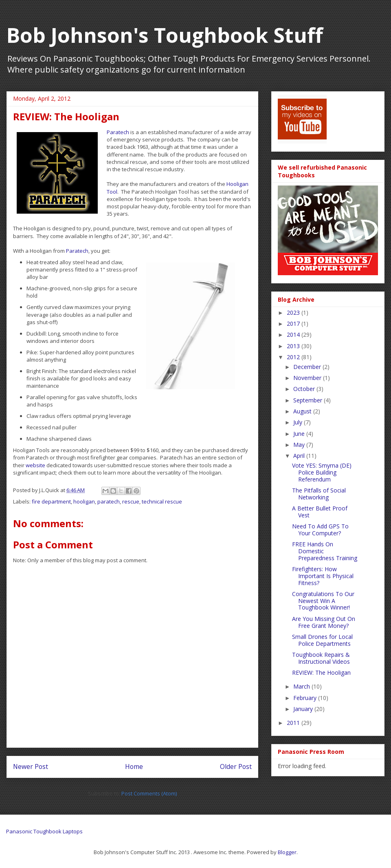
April (300, 456)
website (36, 465)
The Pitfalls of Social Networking (319, 494)
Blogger (287, 852)
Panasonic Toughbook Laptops (44, 831)
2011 (294, 723)
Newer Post (31, 766)
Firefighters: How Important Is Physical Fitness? (323, 576)
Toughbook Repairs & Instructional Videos (321, 658)
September (309, 400)
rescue (131, 501)
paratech (109, 501)
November (308, 378)
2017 (294, 324)
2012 (294, 357)
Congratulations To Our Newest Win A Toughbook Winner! (323, 601)
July (299, 422)
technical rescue (162, 501)
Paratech (118, 132)
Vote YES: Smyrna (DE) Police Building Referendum (322, 472)
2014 (294, 335)
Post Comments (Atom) (149, 793)
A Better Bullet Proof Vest (320, 512)
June (300, 434)
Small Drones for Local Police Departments (322, 640)
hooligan (84, 501)
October (305, 389)
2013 (294, 346)
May (300, 445)
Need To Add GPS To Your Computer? (320, 530)
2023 (294, 313)
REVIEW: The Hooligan (321, 673)
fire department (51, 501)
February (306, 698)
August (303, 411)
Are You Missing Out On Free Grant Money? (324, 622)
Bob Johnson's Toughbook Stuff (165, 35)
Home (134, 766)
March (302, 686)
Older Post (236, 766)
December (308, 367)
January (304, 709)
